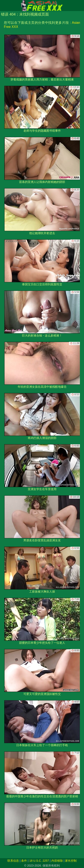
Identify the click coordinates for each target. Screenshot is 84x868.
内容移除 (57, 861)
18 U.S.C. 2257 (39, 861)
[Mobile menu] (4, 6)
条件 (24, 861)
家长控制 (71, 861)
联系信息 (13, 861)
